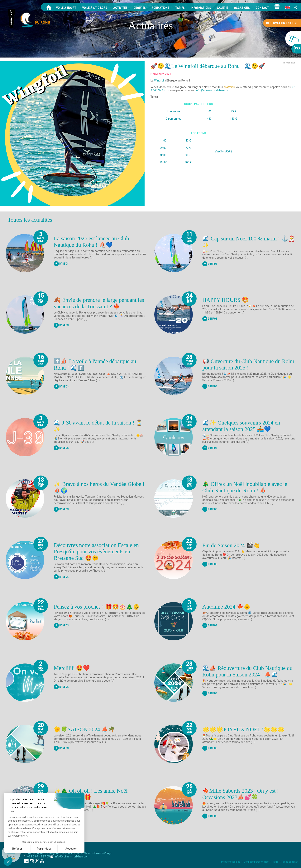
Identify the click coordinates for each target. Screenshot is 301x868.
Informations (201, 8)
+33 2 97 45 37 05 (38, 857)
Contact (262, 8)
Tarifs (180, 8)
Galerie (222, 8)
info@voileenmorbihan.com (72, 857)
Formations (161, 8)
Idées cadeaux (290, 862)
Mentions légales (231, 862)
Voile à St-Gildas (95, 8)
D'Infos (61, 264)
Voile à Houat (66, 8)
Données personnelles (256, 862)
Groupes (140, 8)
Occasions (242, 8)
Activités (120, 8)
